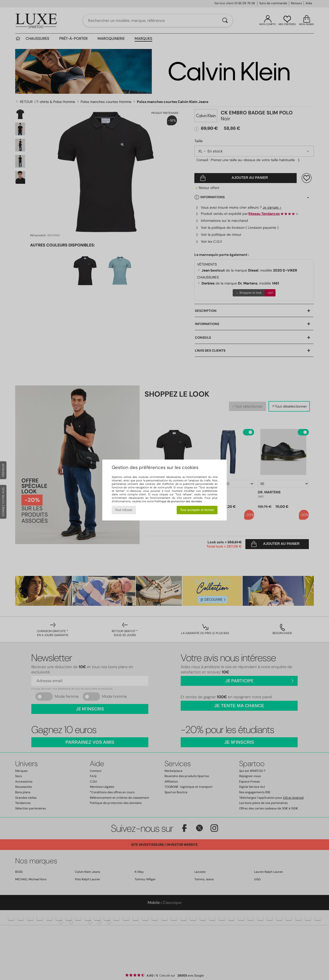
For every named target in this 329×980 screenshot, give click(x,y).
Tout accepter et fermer (197, 510)
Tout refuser (124, 510)
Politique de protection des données (178, 501)
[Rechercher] (225, 21)
